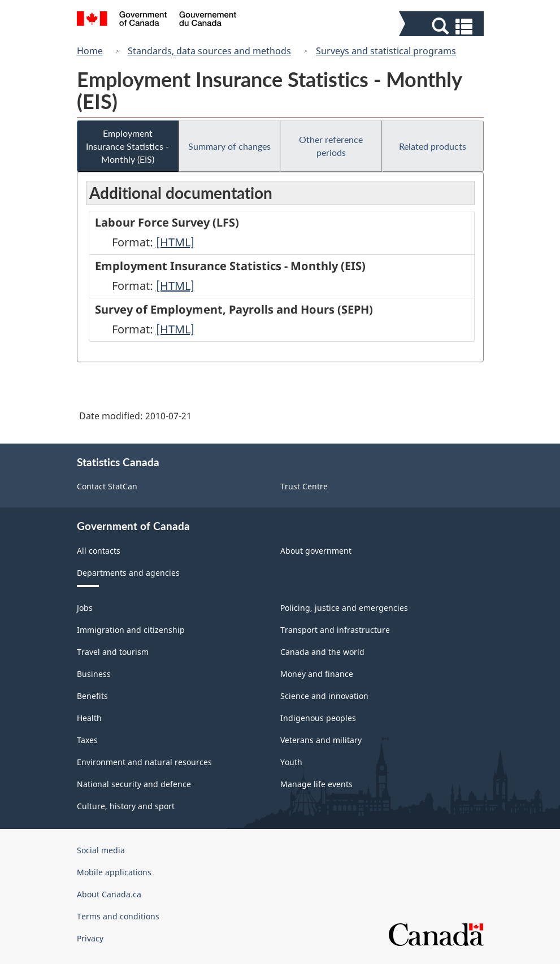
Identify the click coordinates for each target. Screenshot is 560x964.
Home (90, 51)
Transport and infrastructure (335, 630)
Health (89, 718)
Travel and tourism (113, 652)
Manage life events (316, 784)
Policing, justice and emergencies (344, 608)
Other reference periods (331, 146)
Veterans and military (321, 740)
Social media (101, 850)
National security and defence (134, 784)
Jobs (85, 608)
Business (94, 674)
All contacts (99, 551)
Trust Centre (304, 486)
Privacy (90, 938)
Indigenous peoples (318, 718)
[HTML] (175, 242)
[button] (443, 26)
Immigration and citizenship (131, 630)
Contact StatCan (107, 486)
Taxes (87, 740)
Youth (291, 762)
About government (316, 551)
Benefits (92, 696)
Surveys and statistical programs (386, 51)
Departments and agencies (128, 573)
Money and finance (317, 674)
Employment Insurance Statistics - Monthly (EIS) (127, 146)
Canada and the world (322, 652)
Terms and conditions (118, 916)
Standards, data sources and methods (209, 51)
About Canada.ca (109, 894)
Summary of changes (229, 146)
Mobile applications (114, 872)
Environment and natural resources (144, 762)
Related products (433, 146)
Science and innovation (324, 696)
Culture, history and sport (126, 806)
